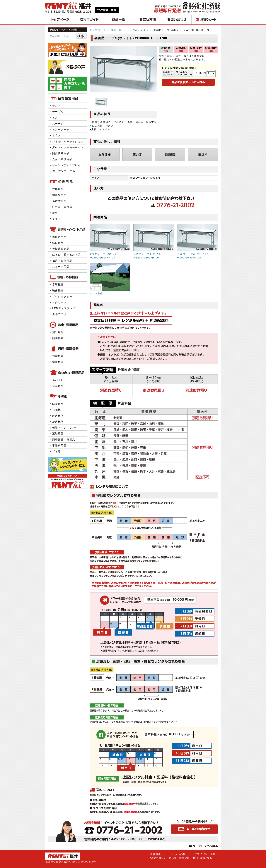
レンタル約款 (178, 854)
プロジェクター (62, 296)
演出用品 (58, 332)
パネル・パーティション (68, 141)
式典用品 (58, 189)
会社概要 (155, 854)
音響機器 (58, 284)
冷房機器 (58, 422)
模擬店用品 (59, 237)
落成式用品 (59, 201)
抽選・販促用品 (62, 261)
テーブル (58, 112)
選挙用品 (58, 434)
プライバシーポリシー (208, 854)
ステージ (58, 124)
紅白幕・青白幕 (62, 207)
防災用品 (58, 404)
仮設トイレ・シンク (65, 428)
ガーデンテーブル (64, 171)
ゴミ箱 (57, 451)
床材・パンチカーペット (68, 147)
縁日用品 (58, 243)
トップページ (98, 30)
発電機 (58, 410)
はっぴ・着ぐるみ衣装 (66, 255)
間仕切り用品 (61, 153)
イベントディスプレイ (66, 165)
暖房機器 (58, 416)
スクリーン (59, 302)
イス (55, 118)
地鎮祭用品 (59, 195)
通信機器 (58, 356)
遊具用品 (58, 386)
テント (57, 106)
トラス (57, 135)
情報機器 (58, 362)
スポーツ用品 (61, 267)
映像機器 (58, 290)
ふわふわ (58, 380)
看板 (55, 213)
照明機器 (58, 338)
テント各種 (96, 293)
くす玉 (57, 219)
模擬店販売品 (61, 249)
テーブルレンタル (138, 30)
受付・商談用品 (62, 159)
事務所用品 (59, 446)
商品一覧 (116, 30)
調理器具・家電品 (64, 440)
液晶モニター (61, 314)
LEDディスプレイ (64, 308)
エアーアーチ (61, 130)
